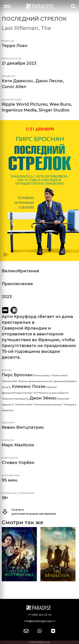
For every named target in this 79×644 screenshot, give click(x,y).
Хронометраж (11, 476)
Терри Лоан (15, 46)
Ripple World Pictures (24, 104)
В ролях (7, 370)
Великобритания (20, 271)
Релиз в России (11, 59)
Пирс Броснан (17, 375)
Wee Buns (60, 104)
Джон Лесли (49, 81)
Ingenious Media (19, 110)
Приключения (17, 284)
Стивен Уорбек (18, 463)
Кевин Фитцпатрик (23, 427)
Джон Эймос (43, 398)
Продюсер (8, 76)
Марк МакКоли (18, 445)
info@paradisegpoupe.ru (39, 621)
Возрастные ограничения (18, 493)
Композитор (10, 458)
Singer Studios (54, 110)
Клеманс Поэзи (29, 386)
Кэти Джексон (17, 81)
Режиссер (8, 41)
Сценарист (9, 423)
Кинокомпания (12, 100)
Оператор (8, 440)
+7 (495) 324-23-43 (39, 615)
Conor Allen (14, 87)
